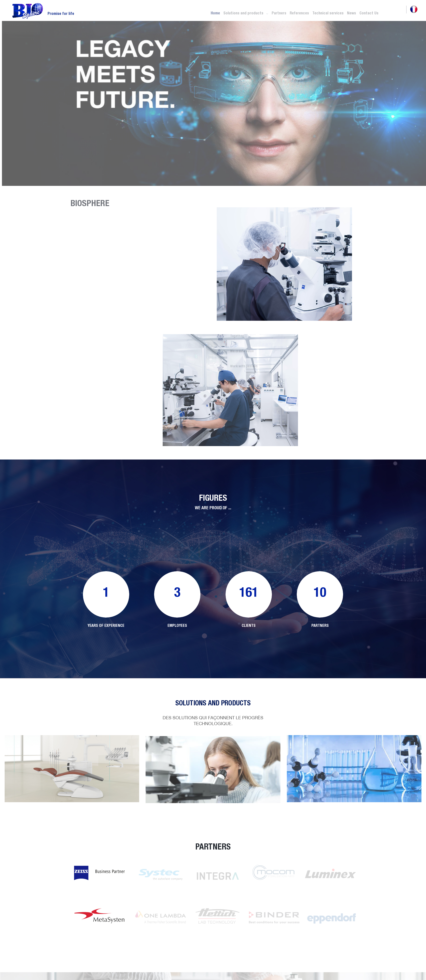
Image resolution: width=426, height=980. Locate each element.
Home (215, 13)
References (299, 13)
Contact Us (369, 13)
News (352, 13)
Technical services (328, 13)
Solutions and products (246, 13)
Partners (279, 13)
